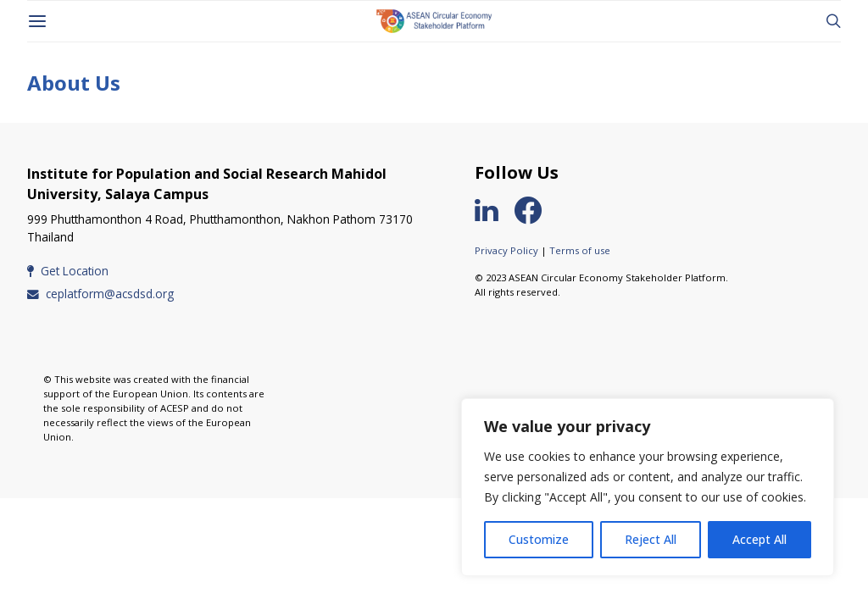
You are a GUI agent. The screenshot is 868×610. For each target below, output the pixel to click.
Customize (539, 539)
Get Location (68, 271)
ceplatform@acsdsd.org (100, 294)
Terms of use (580, 250)
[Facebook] (535, 210)
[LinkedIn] (493, 210)
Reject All (651, 539)
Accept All (759, 539)
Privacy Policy (506, 250)
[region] (648, 487)
